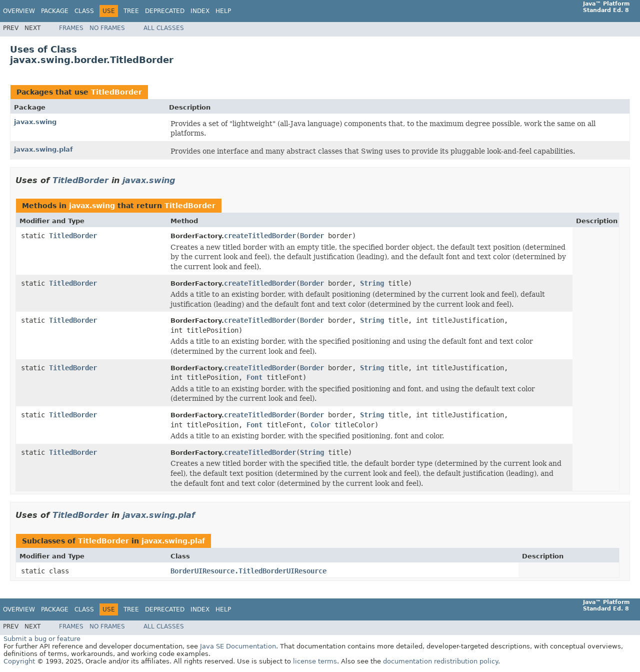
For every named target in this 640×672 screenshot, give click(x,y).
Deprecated (165, 11)
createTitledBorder (260, 236)
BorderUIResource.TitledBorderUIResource (248, 571)
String (372, 283)
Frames (71, 28)
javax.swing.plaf (43, 149)
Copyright (19, 661)
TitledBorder (116, 92)
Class (84, 11)
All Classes (164, 28)
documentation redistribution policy (440, 661)
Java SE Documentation (238, 646)
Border (312, 236)
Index (200, 11)
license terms (315, 661)
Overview (19, 11)
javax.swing (35, 122)
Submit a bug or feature (42, 639)
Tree (131, 11)
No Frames (107, 28)
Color (320, 425)
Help (223, 11)
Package (55, 11)
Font (254, 377)
